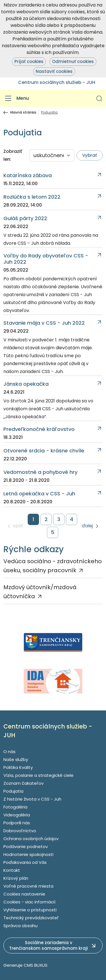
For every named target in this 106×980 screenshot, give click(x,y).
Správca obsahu (20, 926)
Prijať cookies (29, 61)
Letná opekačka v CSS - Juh (39, 494)
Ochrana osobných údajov (31, 839)
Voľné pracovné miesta (28, 886)
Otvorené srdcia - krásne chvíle (44, 451)
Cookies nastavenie (24, 894)
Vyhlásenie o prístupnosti (30, 910)
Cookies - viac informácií (29, 902)
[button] (99, 98)
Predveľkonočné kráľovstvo (39, 429)
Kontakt (12, 870)
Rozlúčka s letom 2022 (32, 197)
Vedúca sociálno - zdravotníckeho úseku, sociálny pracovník (53, 566)
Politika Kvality (18, 767)
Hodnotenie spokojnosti (28, 854)
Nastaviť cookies (54, 71)
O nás (9, 752)
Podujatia (13, 791)
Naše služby (16, 759)
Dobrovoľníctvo (20, 831)
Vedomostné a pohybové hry (40, 472)
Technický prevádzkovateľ (31, 918)
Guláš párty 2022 (25, 218)
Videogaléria (17, 815)
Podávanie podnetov (26, 846)
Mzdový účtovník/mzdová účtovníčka (40, 592)
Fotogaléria (15, 807)
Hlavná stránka (23, 112)
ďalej (87, 526)
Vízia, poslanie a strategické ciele (38, 775)
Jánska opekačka (26, 384)
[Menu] (16, 98)
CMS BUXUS (36, 965)
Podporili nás (17, 823)
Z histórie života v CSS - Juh (32, 799)
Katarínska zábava (28, 175)
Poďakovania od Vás (25, 862)
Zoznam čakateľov (23, 783)
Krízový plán (16, 878)
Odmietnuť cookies (73, 61)
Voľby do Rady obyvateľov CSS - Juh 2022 (46, 259)
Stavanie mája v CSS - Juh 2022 (44, 323)
